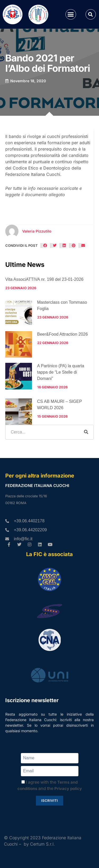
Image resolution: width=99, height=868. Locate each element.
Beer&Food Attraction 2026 (63, 334)
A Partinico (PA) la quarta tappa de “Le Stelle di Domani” (61, 372)
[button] (71, 15)
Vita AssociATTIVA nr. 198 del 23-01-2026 (44, 279)
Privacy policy (68, 789)
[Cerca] (86, 432)
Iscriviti (49, 801)
